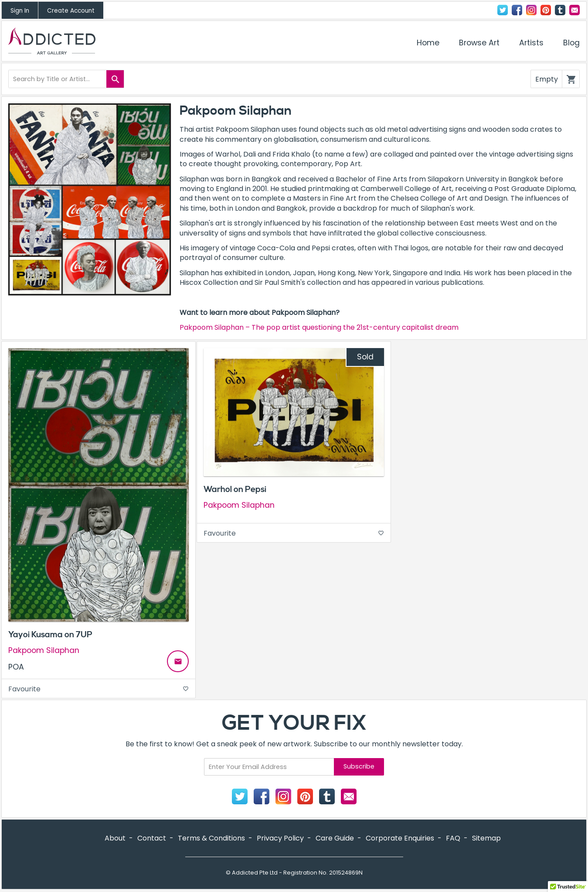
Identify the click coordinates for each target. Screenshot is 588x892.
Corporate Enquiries (400, 838)
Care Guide (335, 838)
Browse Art (479, 43)
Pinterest (546, 10)
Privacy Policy (280, 838)
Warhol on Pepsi (235, 489)
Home (428, 43)
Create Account (71, 11)
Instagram (531, 10)
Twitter (503, 10)
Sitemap (486, 838)
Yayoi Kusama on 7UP (50, 635)
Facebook (517, 10)
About (115, 838)
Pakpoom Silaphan (44, 651)
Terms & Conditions (211, 838)
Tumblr (560, 10)
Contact (574, 10)
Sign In (20, 11)
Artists (531, 43)
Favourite (99, 689)
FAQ (453, 838)
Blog (571, 43)
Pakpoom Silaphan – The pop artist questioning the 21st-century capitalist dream (319, 327)
